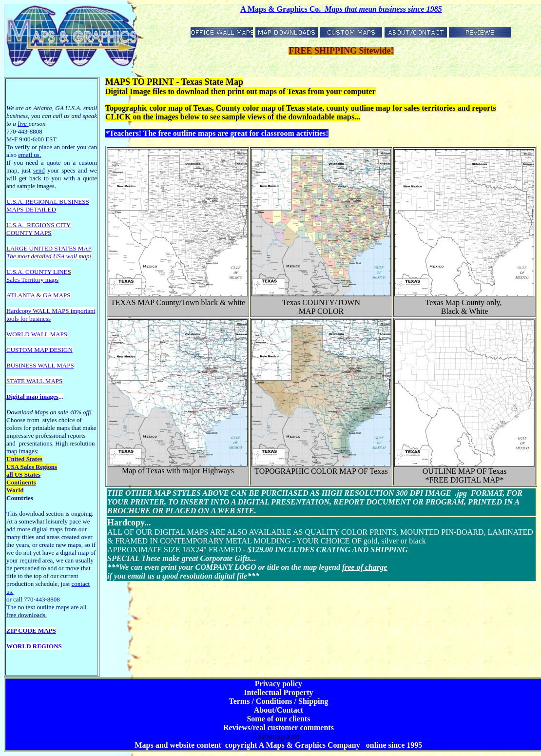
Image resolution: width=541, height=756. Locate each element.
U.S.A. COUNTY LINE (37, 272)
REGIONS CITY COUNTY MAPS (39, 229)
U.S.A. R (18, 202)
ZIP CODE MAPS (31, 630)
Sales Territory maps (32, 280)
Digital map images (32, 397)
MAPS (15, 209)
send (39, 170)
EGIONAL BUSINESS (59, 202)
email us (29, 155)
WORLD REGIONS (34, 646)
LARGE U (20, 248)
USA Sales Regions (32, 467)
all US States (23, 475)
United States (24, 459)
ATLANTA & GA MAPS (39, 295)
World (15, 490)
